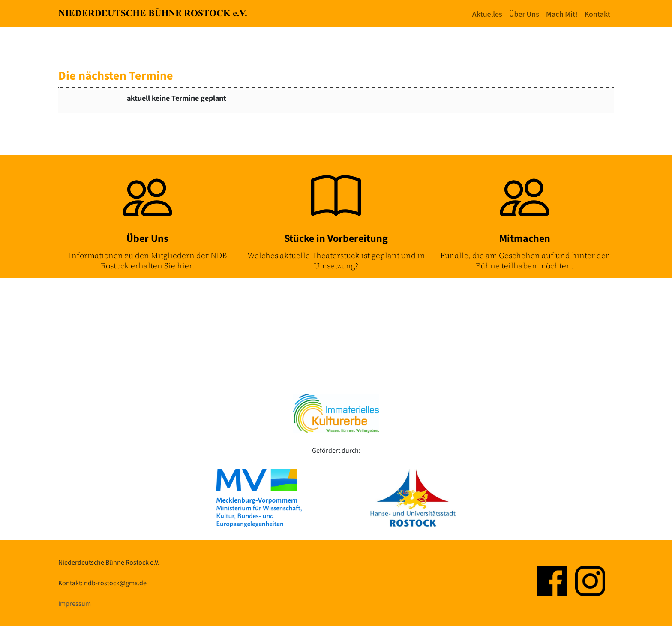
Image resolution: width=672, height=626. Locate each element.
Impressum (75, 604)
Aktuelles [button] (487, 14)
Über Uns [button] (524, 14)
